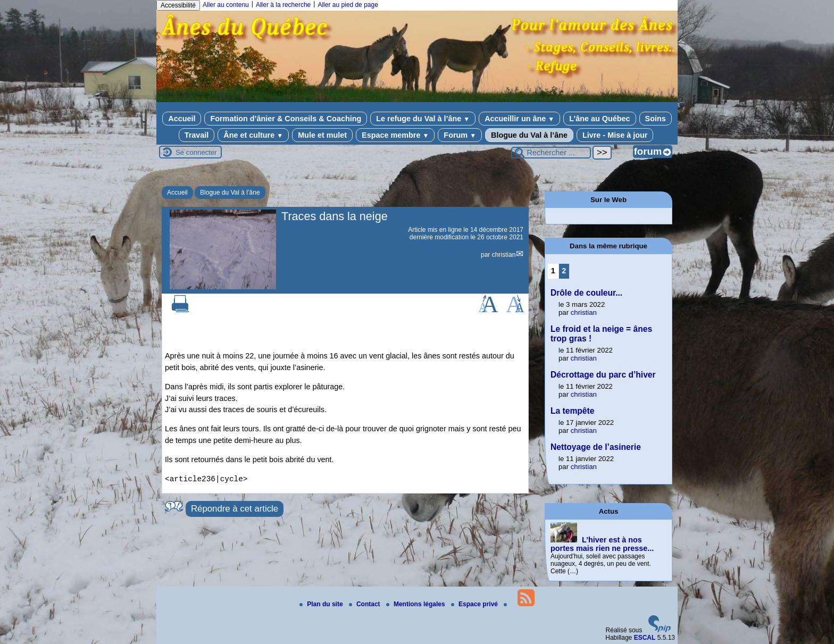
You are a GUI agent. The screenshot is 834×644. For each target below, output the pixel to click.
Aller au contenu (226, 5)
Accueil (182, 119)
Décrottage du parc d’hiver (603, 375)
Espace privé (475, 604)
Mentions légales (416, 604)
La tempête (572, 411)
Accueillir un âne (519, 119)
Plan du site (322, 604)
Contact (365, 604)
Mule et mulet (322, 135)
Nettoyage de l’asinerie (596, 447)
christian (504, 255)
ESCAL (645, 638)
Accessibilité (178, 5)
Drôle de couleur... (586, 293)
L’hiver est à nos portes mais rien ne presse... (602, 544)
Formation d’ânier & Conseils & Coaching (286, 119)
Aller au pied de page (348, 5)
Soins (656, 119)
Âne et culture (253, 135)
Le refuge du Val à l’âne (423, 119)
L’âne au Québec (599, 119)
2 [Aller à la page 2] (564, 271)
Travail (197, 135)
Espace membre (395, 135)
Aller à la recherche (283, 5)
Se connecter (196, 152)
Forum (460, 135)
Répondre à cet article (235, 509)
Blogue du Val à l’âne (529, 135)
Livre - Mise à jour (615, 135)
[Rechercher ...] (551, 153)
